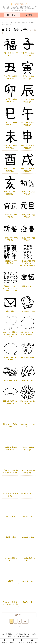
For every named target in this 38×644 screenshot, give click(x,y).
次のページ (19, 615)
